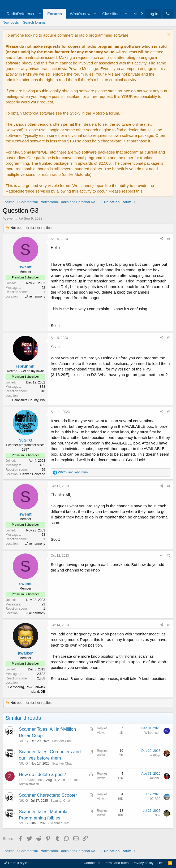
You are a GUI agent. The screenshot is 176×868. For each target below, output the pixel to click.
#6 (169, 625)
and (73, 472)
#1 (169, 239)
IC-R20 (155, 799)
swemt (12, 218)
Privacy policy (143, 863)
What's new (80, 14)
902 (158, 815)
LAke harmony (35, 296)
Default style (15, 863)
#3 (169, 412)
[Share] (162, 239)
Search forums (34, 22)
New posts (11, 22)
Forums (55, 14)
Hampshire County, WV (29, 400)
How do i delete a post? (42, 775)
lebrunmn (25, 366)
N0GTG (25, 440)
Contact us (92, 863)
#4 (169, 486)
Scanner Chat (62, 741)
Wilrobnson (152, 733)
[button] (40, 14)
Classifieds (112, 14)
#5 (169, 556)
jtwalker (25, 653)
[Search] (168, 14)
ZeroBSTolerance (31, 780)
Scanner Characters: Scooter (48, 795)
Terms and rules (116, 863)
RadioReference (21, 14)
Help (161, 863)
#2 (169, 338)
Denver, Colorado (33, 474)
